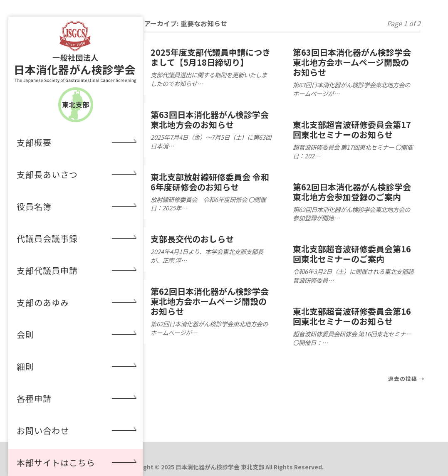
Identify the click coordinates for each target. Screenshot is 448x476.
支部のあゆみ (43, 302)
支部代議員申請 (47, 270)
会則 (25, 334)
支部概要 (34, 142)
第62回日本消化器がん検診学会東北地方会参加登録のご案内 (352, 192)
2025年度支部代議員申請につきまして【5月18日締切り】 (210, 57)
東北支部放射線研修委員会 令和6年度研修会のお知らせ (210, 182)
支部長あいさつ (47, 174)
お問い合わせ (43, 430)
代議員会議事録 (47, 238)
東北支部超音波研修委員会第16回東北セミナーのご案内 (352, 254)
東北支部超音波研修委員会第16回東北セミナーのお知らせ (352, 316)
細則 (25, 366)
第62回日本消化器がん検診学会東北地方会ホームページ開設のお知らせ (210, 301)
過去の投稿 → (406, 379)
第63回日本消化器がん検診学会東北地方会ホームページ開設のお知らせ (352, 62)
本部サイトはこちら (56, 462)
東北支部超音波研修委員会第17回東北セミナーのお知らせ (352, 129)
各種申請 (34, 398)
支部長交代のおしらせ (192, 239)
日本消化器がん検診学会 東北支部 (220, 467)
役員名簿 (34, 206)
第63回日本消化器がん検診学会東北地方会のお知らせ (210, 120)
